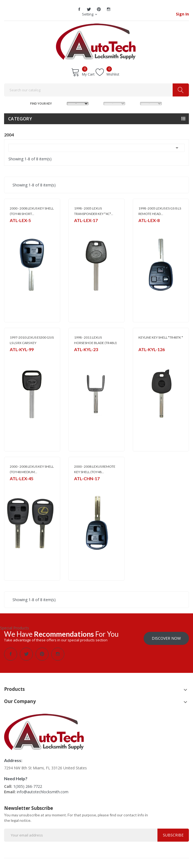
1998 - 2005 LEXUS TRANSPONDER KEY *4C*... (94, 211)
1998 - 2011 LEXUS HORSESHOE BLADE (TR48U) (95, 340)
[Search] (96, 90)
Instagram (109, 9)
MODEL (98, 103)
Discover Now (166, 637)
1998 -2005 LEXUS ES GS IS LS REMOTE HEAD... (160, 211)
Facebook (79, 9)
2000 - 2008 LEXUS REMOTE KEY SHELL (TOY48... (95, 469)
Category (20, 119)
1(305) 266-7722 (28, 785)
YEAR (135, 103)
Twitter (89, 9)
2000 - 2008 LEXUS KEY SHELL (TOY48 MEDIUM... (32, 469)
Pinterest (99, 9)
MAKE (62, 103)
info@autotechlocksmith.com (43, 790)
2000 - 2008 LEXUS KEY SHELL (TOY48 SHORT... (32, 211)
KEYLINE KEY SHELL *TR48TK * (161, 337)
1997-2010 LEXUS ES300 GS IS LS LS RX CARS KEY (32, 340)
